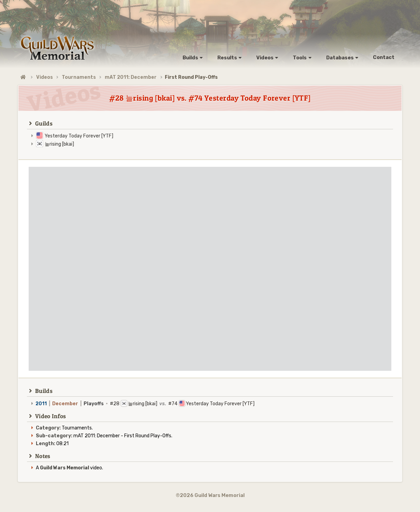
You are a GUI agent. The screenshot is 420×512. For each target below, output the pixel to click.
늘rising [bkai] (59, 144)
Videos (45, 77)
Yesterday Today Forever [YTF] (79, 136)
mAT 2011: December (131, 77)
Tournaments (79, 77)
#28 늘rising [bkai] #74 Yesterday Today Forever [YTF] (145, 404)
